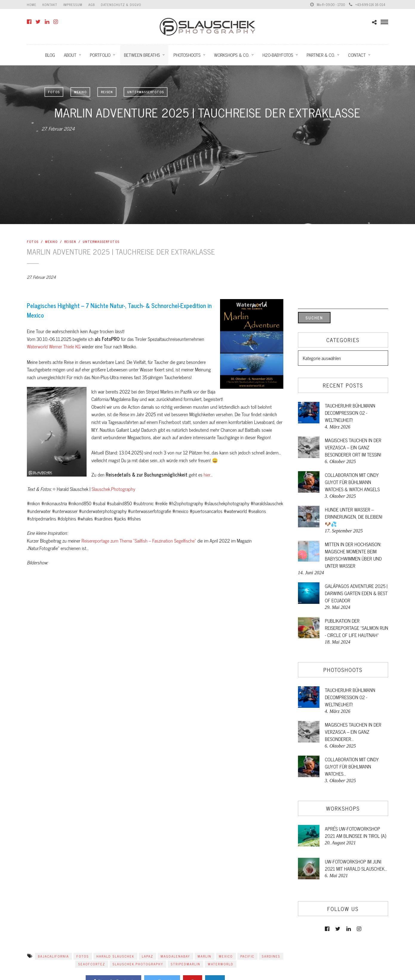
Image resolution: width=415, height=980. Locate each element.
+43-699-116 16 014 (367, 4)
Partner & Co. (321, 55)
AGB (92, 4)
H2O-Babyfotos (278, 55)
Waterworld (221, 964)
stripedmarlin (186, 964)
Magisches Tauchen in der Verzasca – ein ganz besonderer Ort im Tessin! (353, 447)
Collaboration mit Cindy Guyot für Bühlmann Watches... (352, 766)
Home (32, 4)
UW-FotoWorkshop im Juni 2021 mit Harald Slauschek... (356, 865)
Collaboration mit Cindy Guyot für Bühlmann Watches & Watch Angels (352, 482)
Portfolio (100, 55)
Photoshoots (187, 55)
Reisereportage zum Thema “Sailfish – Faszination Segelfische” (139, 540)
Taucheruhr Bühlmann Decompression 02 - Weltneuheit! (350, 413)
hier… (208, 474)
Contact (357, 55)
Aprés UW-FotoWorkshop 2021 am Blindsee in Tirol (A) (355, 832)
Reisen (107, 92)
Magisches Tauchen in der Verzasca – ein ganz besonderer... (353, 732)
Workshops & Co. (232, 55)
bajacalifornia (53, 956)
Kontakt (50, 4)
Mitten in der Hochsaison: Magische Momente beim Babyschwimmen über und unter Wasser (353, 555)
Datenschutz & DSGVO (121, 4)
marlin (205, 956)
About (70, 55)
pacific (247, 956)
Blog (50, 55)
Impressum (73, 4)
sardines (271, 956)
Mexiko (80, 92)
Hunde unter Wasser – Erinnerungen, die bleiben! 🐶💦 (354, 517)
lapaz (147, 956)
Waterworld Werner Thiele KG (54, 346)
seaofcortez (92, 964)
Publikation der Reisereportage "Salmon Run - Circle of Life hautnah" (356, 628)
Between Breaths (142, 55)
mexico (226, 956)
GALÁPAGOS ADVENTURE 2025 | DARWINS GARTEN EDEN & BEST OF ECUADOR (356, 593)
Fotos (54, 92)
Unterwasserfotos (146, 92)
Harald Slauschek (115, 956)
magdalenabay (175, 956)
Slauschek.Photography (113, 489)
